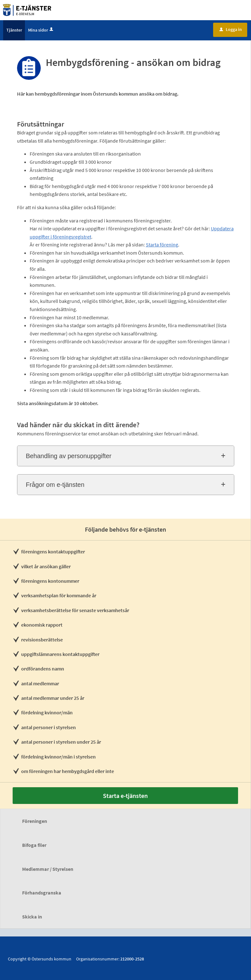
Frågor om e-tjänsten (55, 485)
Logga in (231, 29)
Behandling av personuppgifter (69, 456)
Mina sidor (41, 30)
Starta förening (162, 245)
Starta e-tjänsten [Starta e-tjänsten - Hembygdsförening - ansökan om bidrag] (125, 796)
